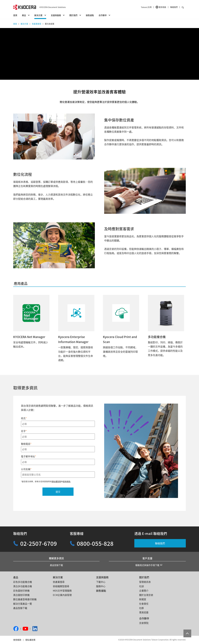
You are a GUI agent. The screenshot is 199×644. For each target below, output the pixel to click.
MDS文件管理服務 (62, 591)
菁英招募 (144, 612)
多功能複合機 (157, 337)
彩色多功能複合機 (23, 582)
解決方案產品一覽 (23, 604)
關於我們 (144, 577)
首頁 (15, 15)
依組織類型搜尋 (61, 586)
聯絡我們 (174, 7)
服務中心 (101, 586)
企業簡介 (144, 591)
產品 (16, 577)
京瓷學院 (144, 623)
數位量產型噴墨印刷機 (25, 599)
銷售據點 (90, 15)
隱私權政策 (30, 640)
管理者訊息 (145, 582)
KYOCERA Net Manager (29, 337)
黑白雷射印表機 (21, 595)
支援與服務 (102, 577)
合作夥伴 (144, 618)
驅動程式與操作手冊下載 (147, 565)
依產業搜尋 (59, 582)
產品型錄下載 (56, 565)
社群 (141, 608)
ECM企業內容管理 (62, 595)
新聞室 (143, 599)
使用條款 (17, 640)
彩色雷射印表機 (21, 591)
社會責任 (144, 604)
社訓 (141, 586)
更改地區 (162, 7)
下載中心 (101, 582)
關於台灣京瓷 (146, 595)
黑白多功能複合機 (23, 586)
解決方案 (58, 577)
